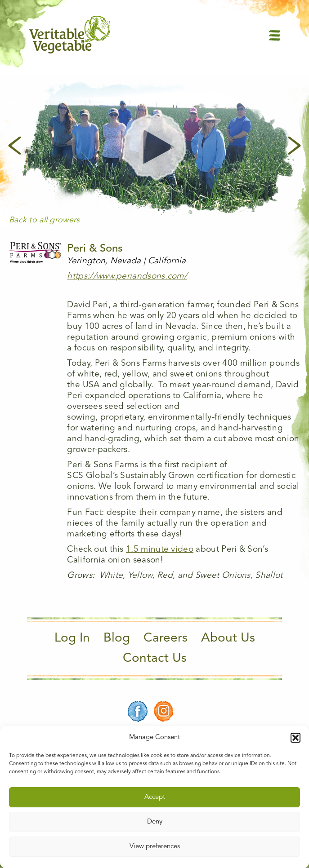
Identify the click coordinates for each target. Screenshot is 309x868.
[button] (296, 738)
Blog (117, 638)
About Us (228, 638)
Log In (72, 638)
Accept (155, 797)
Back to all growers (45, 220)
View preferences (155, 847)
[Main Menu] (274, 35)
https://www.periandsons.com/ (127, 277)
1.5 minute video (160, 550)
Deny (155, 822)
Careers (166, 638)
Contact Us (155, 659)
